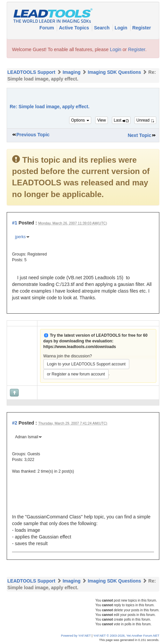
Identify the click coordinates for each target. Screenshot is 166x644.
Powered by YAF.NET (76, 636)
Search (102, 28)
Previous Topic (33, 135)
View (102, 120)
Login (122, 28)
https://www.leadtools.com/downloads (80, 347)
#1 (15, 223)
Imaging (71, 72)
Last (121, 120)
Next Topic (139, 135)
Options (80, 120)
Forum (47, 28)
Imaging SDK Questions (114, 72)
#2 (15, 423)
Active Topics (74, 28)
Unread (145, 120)
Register (142, 28)
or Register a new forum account (76, 374)
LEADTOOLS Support (31, 72)
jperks (20, 237)
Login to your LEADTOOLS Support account (86, 364)
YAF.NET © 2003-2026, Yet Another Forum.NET (126, 636)
